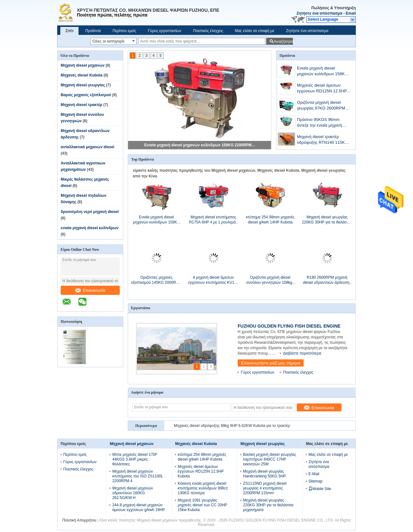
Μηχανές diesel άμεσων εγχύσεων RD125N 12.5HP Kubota (322, 89)
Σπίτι (69, 31)
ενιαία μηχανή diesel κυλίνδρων (90, 228)
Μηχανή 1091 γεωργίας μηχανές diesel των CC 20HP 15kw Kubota (202, 505)
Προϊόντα (93, 31)
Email (351, 13)
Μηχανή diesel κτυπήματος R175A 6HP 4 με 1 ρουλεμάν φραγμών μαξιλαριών (213, 220)
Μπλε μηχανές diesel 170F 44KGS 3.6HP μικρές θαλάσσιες (135, 459)
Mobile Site (320, 489)
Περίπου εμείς (124, 31)
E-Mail (314, 474)
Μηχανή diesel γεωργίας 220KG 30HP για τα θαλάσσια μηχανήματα (327, 220)
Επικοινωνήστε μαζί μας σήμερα (271, 363)
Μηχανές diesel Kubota (82, 75)
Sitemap (315, 481)
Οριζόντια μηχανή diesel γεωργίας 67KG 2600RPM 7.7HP (321, 106)
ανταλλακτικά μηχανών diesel (88, 147)
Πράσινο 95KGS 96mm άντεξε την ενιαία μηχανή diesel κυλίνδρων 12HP (320, 123)
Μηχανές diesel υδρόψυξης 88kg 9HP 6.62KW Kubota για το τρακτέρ (232, 426)
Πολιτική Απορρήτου (79, 520)
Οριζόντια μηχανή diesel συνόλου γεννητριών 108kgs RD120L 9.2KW (270, 280)
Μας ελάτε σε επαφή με (254, 31)
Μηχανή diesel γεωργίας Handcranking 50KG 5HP (264, 474)
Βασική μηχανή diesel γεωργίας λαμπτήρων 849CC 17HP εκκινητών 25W (270, 459)
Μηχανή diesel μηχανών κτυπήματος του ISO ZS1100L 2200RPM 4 (138, 476)
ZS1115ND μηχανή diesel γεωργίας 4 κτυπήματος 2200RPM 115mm (265, 488)
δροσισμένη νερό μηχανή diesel (90, 212)
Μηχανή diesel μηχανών (83, 65)
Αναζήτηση (283, 41)
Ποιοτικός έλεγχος (208, 31)
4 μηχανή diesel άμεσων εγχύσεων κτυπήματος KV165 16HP (213, 280)
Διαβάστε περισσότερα (302, 353)
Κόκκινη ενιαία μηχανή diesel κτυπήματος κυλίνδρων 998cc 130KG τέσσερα (203, 488)
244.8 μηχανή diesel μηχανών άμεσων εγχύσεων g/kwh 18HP (139, 507)
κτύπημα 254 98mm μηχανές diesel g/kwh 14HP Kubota (270, 220)
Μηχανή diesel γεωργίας (83, 85)
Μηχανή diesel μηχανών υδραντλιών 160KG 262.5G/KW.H (132, 493)
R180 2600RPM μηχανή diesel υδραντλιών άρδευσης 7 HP (327, 280)
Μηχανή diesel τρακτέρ (81, 105)
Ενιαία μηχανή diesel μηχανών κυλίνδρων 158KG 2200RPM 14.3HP (200, 145)
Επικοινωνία (90, 290)
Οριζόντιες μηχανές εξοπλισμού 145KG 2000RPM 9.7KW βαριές (156, 280)
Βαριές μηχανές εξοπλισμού (86, 95)
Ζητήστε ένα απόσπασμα (319, 13)
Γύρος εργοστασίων (164, 31)
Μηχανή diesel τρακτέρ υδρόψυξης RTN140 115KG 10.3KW (323, 140)
